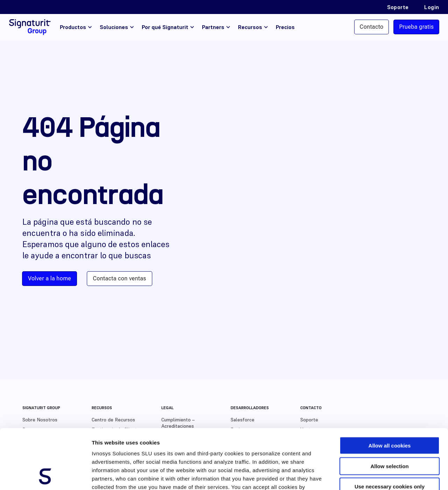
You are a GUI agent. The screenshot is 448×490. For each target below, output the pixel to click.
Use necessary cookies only (390, 430)
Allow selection (389, 410)
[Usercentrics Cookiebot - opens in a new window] (45, 476)
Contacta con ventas (119, 278)
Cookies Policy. (112, 448)
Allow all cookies (390, 389)
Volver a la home (50, 278)
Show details (367, 476)
